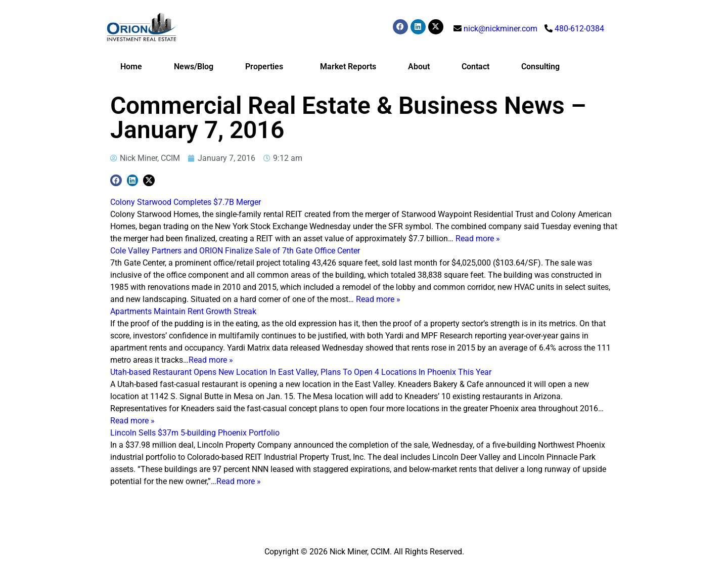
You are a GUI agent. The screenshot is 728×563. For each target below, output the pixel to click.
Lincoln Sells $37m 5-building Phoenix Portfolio (195, 433)
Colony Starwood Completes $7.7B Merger (186, 202)
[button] (116, 180)
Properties (267, 67)
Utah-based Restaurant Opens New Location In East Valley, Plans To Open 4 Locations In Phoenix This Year (301, 372)
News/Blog (194, 67)
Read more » (478, 239)
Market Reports (348, 67)
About (419, 67)
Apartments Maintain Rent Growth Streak (183, 311)
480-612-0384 (579, 29)
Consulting (540, 67)
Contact (475, 67)
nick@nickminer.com (500, 29)
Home (131, 67)
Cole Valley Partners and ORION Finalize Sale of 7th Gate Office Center (235, 251)
